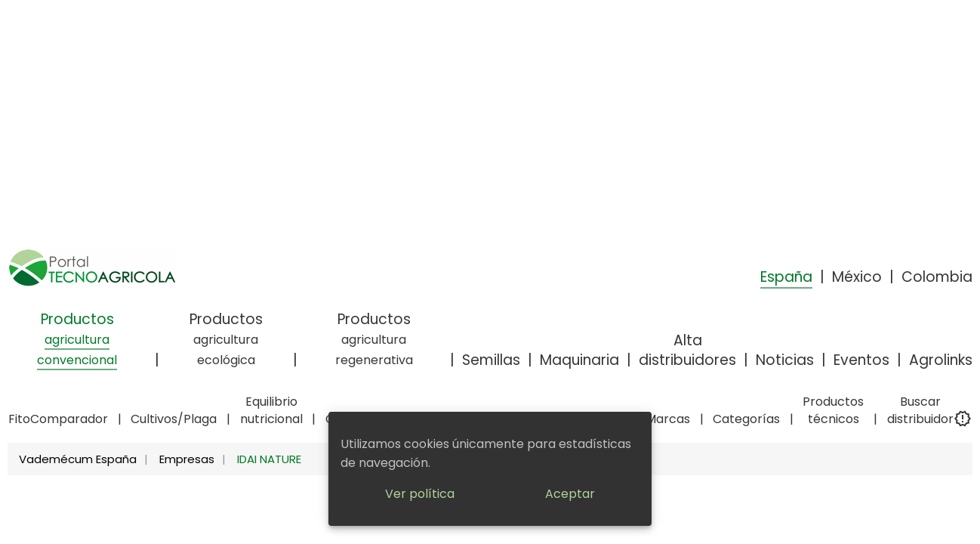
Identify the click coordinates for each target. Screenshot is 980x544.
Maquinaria (579, 360)
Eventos (861, 360)
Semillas (491, 360)
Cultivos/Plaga (174, 419)
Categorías (746, 419)
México (857, 277)
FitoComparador (58, 419)
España (786, 277)
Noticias (785, 360)
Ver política (420, 494)
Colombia (937, 277)
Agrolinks (941, 360)
